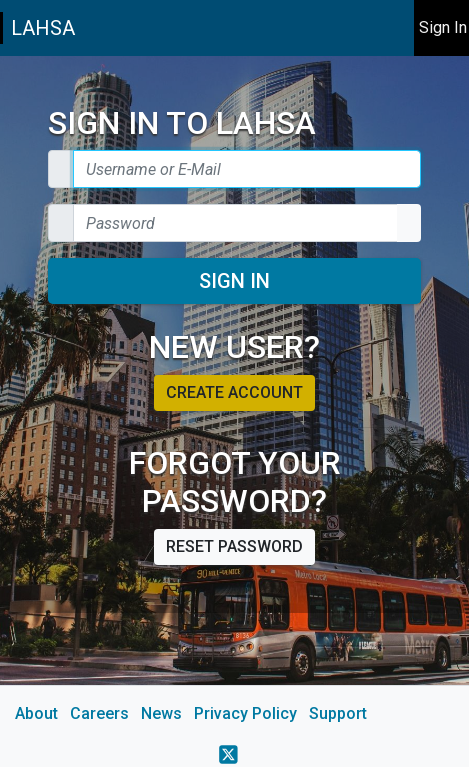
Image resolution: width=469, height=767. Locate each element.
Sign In (234, 281)
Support (338, 713)
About (36, 713)
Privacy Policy (245, 713)
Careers (99, 713)
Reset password (234, 546)
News (161, 713)
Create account (234, 392)
